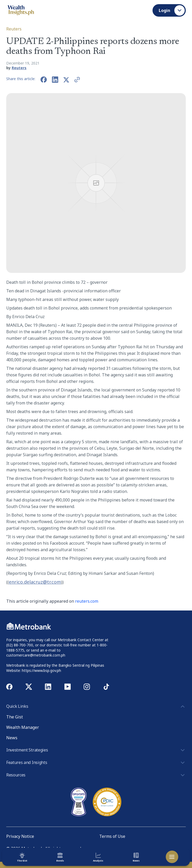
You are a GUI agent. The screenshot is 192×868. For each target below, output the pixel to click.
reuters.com (87, 601)
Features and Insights (96, 763)
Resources (96, 775)
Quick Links (96, 706)
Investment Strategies (96, 750)
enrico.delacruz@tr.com (35, 582)
